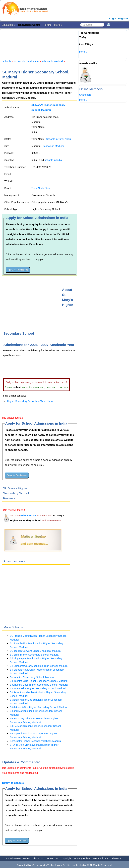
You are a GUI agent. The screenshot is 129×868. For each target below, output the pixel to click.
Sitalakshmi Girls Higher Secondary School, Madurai (39, 707)
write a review (28, 515)
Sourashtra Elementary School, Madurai (32, 677)
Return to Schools (13, 783)
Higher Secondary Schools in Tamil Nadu (30, 401)
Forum (47, 25)
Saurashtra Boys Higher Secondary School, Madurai (39, 685)
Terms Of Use (100, 858)
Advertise (116, 858)
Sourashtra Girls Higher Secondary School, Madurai (39, 681)
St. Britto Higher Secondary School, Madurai (34, 655)
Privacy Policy (82, 858)
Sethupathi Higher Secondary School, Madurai (36, 741)
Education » (8, 25)
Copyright (66, 858)
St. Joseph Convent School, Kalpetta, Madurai (36, 651)
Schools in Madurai (52, 61)
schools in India (53, 160)
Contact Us (52, 858)
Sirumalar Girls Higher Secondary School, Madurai (38, 688)
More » (58, 25)
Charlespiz (85, 95)
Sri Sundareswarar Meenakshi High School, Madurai (39, 666)
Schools (7, 61)
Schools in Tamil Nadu (26, 61)
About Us (38, 858)
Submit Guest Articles (18, 858)
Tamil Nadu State (41, 188)
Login (113, 18)
